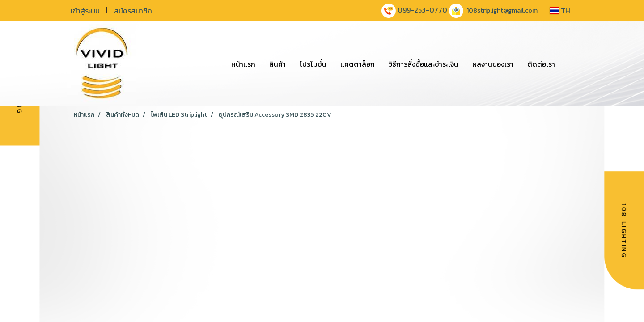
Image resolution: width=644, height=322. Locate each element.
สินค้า (278, 64)
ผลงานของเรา (493, 64)
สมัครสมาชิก (133, 11)
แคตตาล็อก (358, 64)
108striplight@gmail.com (502, 11)
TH (560, 11)
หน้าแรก (243, 64)
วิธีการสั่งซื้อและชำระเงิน (424, 64)
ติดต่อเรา (541, 64)
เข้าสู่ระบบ (85, 11)
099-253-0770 (422, 10)
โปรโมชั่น (313, 64)
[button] (570, 64)
